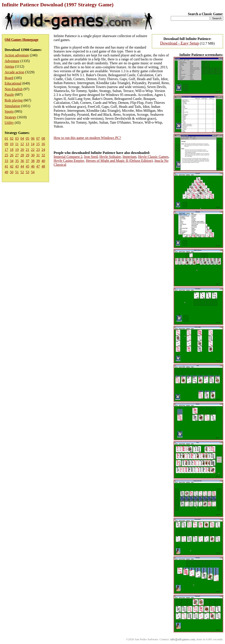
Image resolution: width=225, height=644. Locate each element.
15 (38, 144)
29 (27, 155)
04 (22, 138)
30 (33, 155)
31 (38, 155)
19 (17, 150)
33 (6, 161)
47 (38, 166)
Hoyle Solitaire (110, 157)
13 (27, 144)
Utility (9, 123)
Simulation (12, 106)
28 (22, 155)
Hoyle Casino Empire (69, 161)
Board (9, 78)
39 (38, 161)
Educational (13, 83)
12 (22, 144)
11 (17, 144)
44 (22, 166)
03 (17, 138)
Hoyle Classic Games (153, 157)
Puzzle (9, 95)
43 (17, 166)
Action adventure (17, 55)
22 (33, 150)
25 (6, 155)
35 (17, 161)
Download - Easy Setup (180, 43)
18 (12, 150)
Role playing (14, 100)
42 (12, 166)
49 (6, 172)
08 (43, 138)
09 (6, 144)
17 (6, 150)
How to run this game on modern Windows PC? (87, 138)
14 (33, 144)
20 (22, 150)
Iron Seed (91, 157)
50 (12, 172)
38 (33, 161)
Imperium (130, 157)
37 (27, 161)
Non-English (14, 89)
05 (27, 138)
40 (43, 161)
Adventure (12, 61)
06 (33, 138)
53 (27, 172)
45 (27, 166)
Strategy (10, 117)
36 (22, 161)
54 (33, 172)
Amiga (9, 66)
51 (17, 172)
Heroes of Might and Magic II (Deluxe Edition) (119, 161)
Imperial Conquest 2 (68, 157)
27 (17, 155)
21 (27, 150)
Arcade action (14, 72)
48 (43, 166)
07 (38, 138)
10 (12, 144)
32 (43, 155)
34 (12, 161)
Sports (9, 111)
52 (22, 172)
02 (12, 138)
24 (43, 150)
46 (33, 166)
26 (12, 155)
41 (6, 166)
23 (38, 150)
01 (6, 138)
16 (43, 144)
